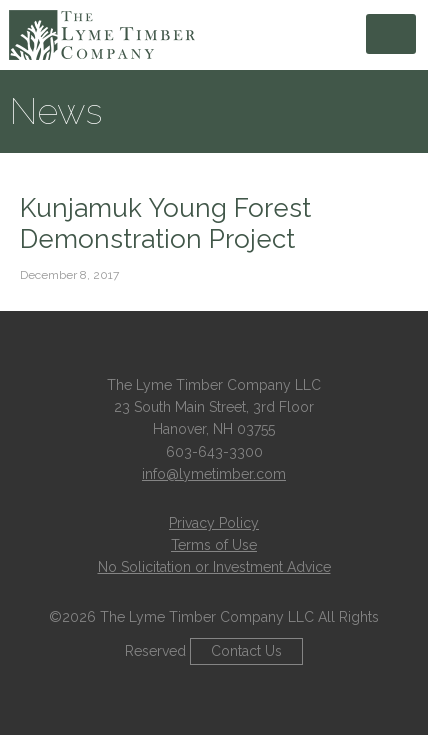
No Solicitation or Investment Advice (214, 567)
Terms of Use (214, 545)
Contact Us (246, 651)
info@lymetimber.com (214, 474)
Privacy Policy (214, 523)
